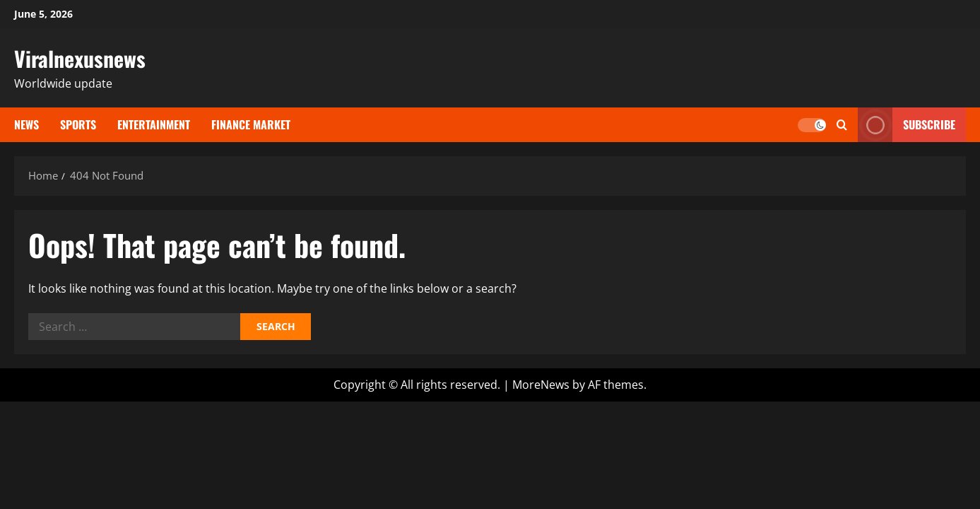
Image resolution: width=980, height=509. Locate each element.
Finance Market (251, 124)
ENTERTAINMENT (154, 124)
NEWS (26, 124)
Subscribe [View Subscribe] (907, 125)
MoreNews (541, 385)
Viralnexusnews (80, 58)
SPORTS (78, 124)
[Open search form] (842, 125)
